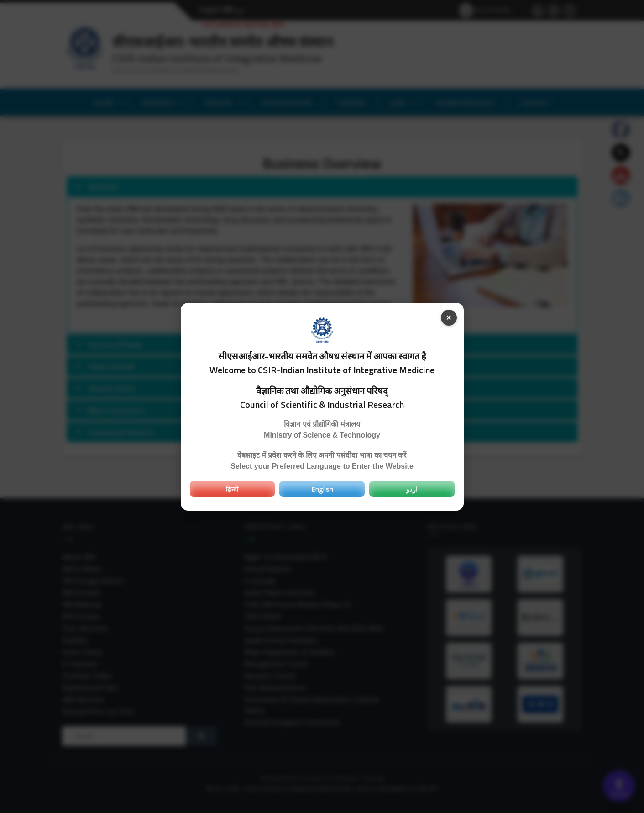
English (322, 489)
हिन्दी (232, 489)
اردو (412, 489)
